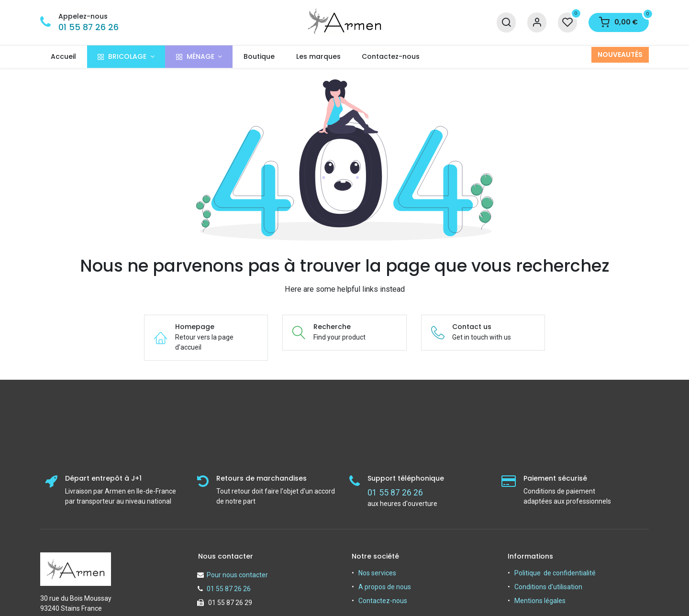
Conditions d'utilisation (548, 587)
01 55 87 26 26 (89, 27)
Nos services (377, 573)
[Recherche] (506, 23)
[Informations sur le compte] (537, 23)
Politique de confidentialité (555, 573)
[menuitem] (64, 57)
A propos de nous (385, 587)
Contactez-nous (383, 601)
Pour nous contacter (237, 575)
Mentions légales (540, 601)
